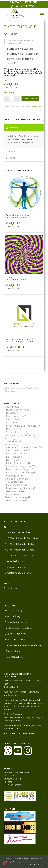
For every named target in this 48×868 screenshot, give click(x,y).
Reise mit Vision (15, 501)
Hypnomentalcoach (15, 567)
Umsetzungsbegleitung (17, 573)
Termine (12, 127)
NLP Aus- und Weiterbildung (22, 447)
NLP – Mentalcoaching (17, 532)
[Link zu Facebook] (27, 865)
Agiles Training (15, 482)
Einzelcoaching (15, 416)
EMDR (31, 106)
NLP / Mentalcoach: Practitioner (22, 538)
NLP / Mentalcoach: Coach (19, 550)
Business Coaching (15, 634)
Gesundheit (38, 106)
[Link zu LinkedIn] (31, 865)
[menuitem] (16, 2)
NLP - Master (14, 460)
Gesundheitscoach (17, 450)
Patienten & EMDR (14, 657)
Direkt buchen (13, 588)
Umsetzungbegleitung (19, 435)
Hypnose (10, 444)
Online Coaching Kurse (18, 466)
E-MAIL (8, 782)
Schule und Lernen (15, 640)
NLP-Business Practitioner (19, 556)
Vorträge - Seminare (17, 479)
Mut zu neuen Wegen (19, 469)
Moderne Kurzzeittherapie (21, 426)
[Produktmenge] (12, 99)
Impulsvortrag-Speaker (19, 488)
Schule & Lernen (16, 432)
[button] (5, 863)
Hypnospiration (15, 485)
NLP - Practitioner (17, 463)
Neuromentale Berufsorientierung (16, 496)
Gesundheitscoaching (16, 622)
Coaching (10, 407)
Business (11, 413)
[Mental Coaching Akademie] (20, 13)
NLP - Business (15, 454)
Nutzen (11, 158)
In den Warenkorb (30, 99)
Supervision (13, 476)
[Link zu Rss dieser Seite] (39, 865)
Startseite (10, 527)
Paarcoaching (14, 429)
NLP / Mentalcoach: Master (19, 544)
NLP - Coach (13, 457)
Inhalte (11, 151)
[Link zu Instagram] (42, 865)
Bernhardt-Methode (18, 410)
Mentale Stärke (15, 491)
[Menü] (41, 13)
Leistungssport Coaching (18, 628)
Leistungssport (15, 423)
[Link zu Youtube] (35, 865)
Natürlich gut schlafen (19, 473)
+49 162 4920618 (24, 6)
